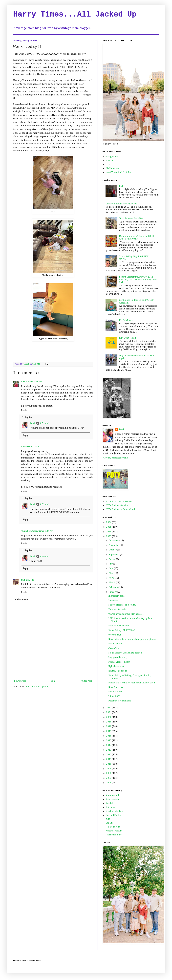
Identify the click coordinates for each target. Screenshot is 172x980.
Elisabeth (26, 447)
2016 (109, 736)
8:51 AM (44, 423)
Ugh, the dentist (116, 666)
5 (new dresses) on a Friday (122, 605)
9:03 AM (38, 382)
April (112, 578)
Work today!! (115, 635)
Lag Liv (109, 823)
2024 (109, 532)
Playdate (110, 161)
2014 (109, 745)
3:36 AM (49, 531)
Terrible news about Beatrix (133, 218)
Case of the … (115, 648)
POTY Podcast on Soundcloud (120, 509)
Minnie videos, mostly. (119, 662)
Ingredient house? (117, 596)
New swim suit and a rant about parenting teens (132, 639)
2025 (109, 527)
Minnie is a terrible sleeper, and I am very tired (132, 683)
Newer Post (20, 681)
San (23, 580)
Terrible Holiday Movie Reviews (121, 204)
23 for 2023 (114, 696)
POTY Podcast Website (117, 505)
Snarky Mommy (114, 835)
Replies (28, 417)
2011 (109, 759)
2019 (109, 722)
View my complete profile (115, 458)
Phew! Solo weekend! (119, 626)
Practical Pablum (114, 831)
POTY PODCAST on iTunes (119, 502)
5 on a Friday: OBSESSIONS (122, 630)
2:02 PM (30, 580)
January (113, 592)
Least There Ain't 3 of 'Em (118, 172)
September (114, 555)
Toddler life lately (117, 610)
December (114, 541)
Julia (108, 819)
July (111, 564)
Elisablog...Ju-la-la (115, 811)
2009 (109, 769)
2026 (109, 522)
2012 (109, 755)
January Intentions (118, 671)
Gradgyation (112, 157)
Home (54, 681)
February (114, 587)
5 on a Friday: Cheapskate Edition (125, 653)
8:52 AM (44, 504)
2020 (109, 717)
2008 (109, 773)
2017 (109, 731)
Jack (108, 165)
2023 (109, 536)
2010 (109, 764)
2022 (109, 708)
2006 (109, 783)
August (112, 559)
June (111, 568)
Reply (24, 410)
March (112, 583)
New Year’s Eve (116, 687)
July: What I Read (127, 338)
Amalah (109, 803)
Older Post (87, 681)
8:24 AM (44, 557)
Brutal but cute (115, 644)
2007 (109, 778)
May (111, 573)
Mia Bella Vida (113, 827)
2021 (109, 712)
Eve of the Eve (115, 692)
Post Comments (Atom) (38, 687)
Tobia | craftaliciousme (32, 531)
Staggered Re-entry (118, 657)
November (114, 545)
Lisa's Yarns (27, 382)
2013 (109, 750)
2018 (109, 726)
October (113, 550)
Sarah (32, 423)
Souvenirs (113, 600)
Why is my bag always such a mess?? (126, 614)
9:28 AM (35, 447)
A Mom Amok (112, 795)
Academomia (112, 799)
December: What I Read (120, 701)
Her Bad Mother (114, 815)
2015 (109, 740)
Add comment (21, 600)
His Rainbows (112, 168)
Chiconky (110, 807)
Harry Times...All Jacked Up (75, 15)
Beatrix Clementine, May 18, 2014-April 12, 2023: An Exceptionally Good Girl (138, 280)
